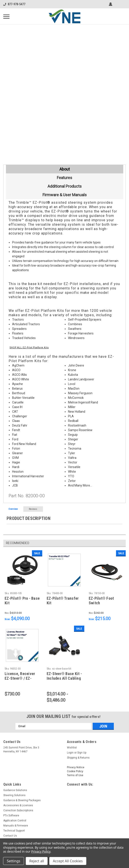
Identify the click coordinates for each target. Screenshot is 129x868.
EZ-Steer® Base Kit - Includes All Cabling (64, 676)
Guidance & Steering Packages (22, 800)
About (65, 169)
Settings (14, 861)
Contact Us (10, 836)
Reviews (33, 509)
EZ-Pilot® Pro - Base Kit (22, 601)
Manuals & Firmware (16, 826)
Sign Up (82, 753)
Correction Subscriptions (18, 810)
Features (64, 178)
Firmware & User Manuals (65, 195)
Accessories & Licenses (18, 805)
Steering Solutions (14, 795)
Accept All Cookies (68, 861)
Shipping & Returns (78, 758)
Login (70, 753)
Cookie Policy (75, 771)
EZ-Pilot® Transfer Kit (63, 601)
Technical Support (14, 831)
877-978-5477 (14, 4)
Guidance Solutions (15, 790)
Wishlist (72, 748)
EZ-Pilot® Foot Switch (101, 601)
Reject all (37, 861)
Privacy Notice (76, 767)
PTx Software (11, 815)
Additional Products (65, 186)
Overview (13, 509)
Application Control (15, 821)
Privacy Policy (41, 851)
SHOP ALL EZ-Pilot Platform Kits (29, 348)
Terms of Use (75, 775)
